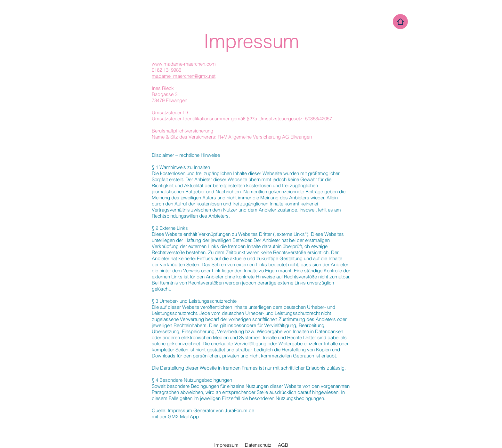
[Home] (400, 22)
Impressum (226, 445)
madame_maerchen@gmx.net (184, 76)
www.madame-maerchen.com (184, 64)
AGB (283, 445)
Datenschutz (258, 445)
